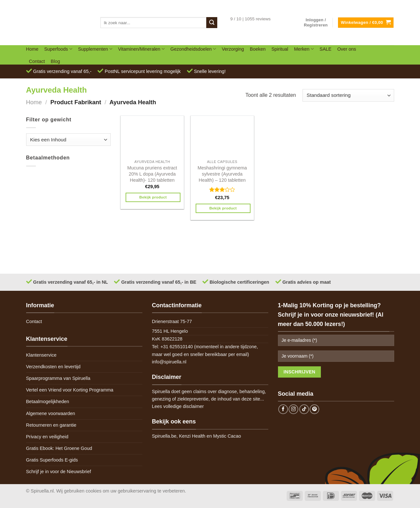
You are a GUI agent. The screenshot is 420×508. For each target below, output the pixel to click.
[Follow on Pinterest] (314, 409)
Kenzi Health (192, 436)
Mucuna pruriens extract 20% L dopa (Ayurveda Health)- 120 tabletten (152, 174)
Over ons (347, 49)
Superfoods (58, 49)
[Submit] (212, 23)
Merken (304, 49)
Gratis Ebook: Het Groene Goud (59, 448)
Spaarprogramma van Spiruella (58, 378)
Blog (55, 61)
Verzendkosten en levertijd (53, 367)
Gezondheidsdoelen (193, 49)
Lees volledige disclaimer (178, 406)
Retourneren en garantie (51, 425)
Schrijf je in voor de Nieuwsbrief (59, 472)
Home (32, 49)
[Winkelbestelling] (348, 95)
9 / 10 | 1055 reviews (250, 19)
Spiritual (280, 49)
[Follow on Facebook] (283, 409)
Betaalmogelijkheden (48, 401)
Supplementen (95, 49)
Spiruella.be (164, 436)
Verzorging (233, 49)
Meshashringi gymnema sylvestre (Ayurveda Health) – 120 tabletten (222, 174)
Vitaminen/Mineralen (141, 49)
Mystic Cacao (227, 436)
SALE (326, 49)
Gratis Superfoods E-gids (52, 460)
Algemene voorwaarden (51, 413)
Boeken (258, 49)
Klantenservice (41, 355)
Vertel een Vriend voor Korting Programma (70, 390)
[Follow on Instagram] (293, 409)
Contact (37, 61)
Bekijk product (153, 197)
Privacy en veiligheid (47, 437)
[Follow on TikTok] (304, 409)
